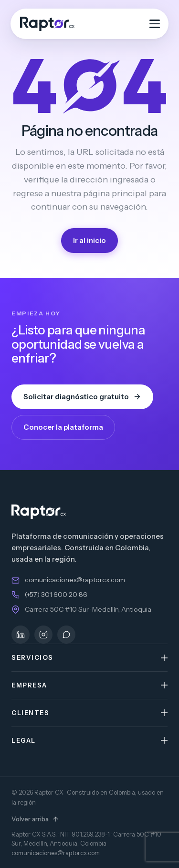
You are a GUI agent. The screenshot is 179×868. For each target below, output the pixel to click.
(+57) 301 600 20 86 (56, 595)
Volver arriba (35, 819)
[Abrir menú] (155, 24)
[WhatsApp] (66, 635)
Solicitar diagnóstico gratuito (82, 397)
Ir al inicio (89, 240)
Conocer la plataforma (63, 427)
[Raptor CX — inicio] (47, 24)
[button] (89, 658)
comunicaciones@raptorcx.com (75, 580)
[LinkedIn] (21, 635)
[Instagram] (43, 635)
